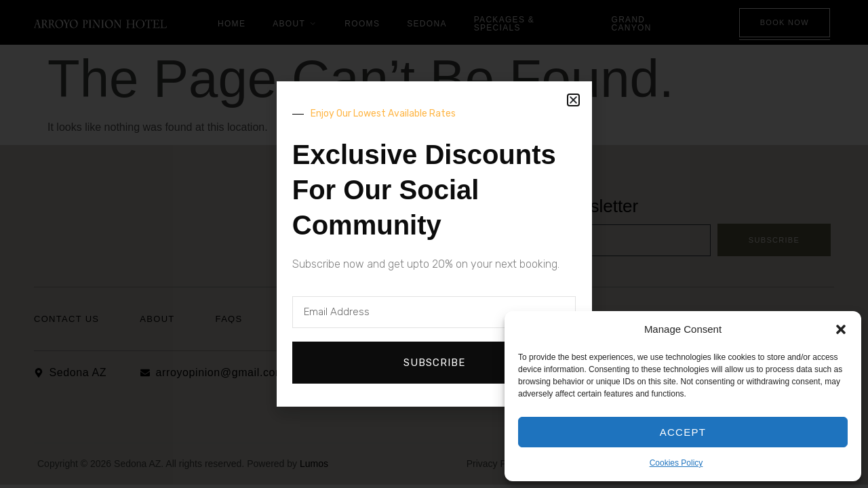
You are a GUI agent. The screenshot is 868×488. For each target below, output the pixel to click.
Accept (683, 432)
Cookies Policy (676, 463)
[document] (434, 244)
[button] (841, 329)
